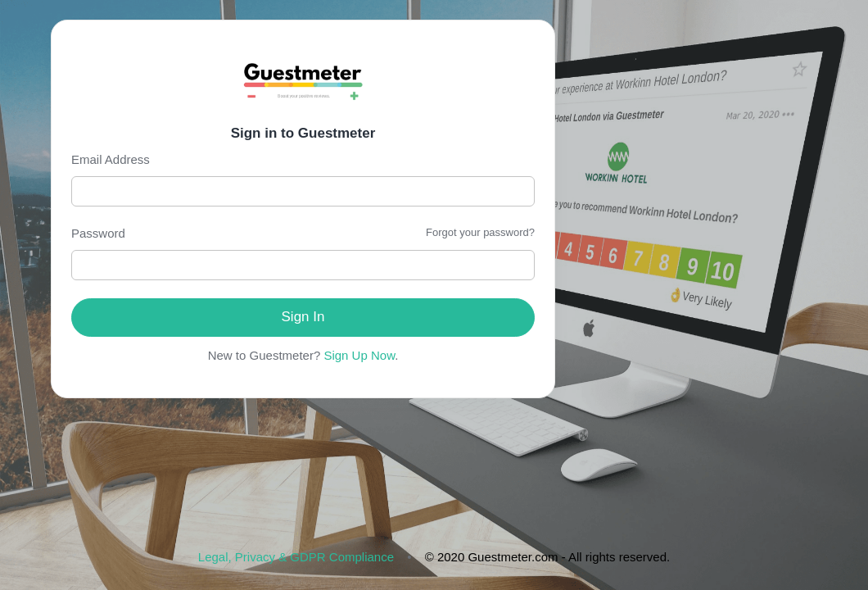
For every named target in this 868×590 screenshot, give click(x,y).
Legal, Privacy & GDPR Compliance (296, 557)
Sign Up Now (359, 355)
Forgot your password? (480, 232)
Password (98, 233)
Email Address (111, 159)
